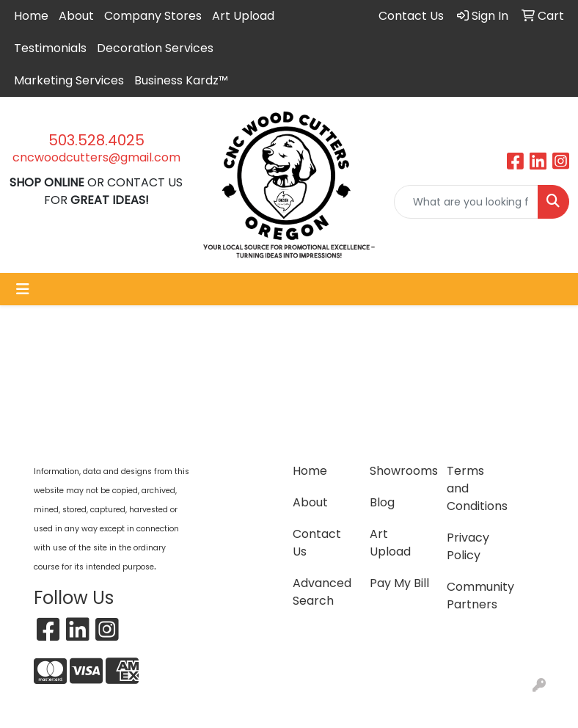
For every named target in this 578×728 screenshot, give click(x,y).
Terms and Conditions (476, 488)
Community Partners (476, 596)
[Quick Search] (466, 202)
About (76, 16)
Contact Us (317, 543)
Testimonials (50, 48)
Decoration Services (155, 48)
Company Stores (153, 16)
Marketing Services (69, 80)
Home (31, 16)
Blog (382, 502)
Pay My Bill (399, 583)
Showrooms (399, 471)
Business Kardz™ (181, 80)
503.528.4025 (96, 140)
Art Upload (243, 16)
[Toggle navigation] (23, 289)
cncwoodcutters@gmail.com (96, 157)
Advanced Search (322, 592)
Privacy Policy (468, 546)
